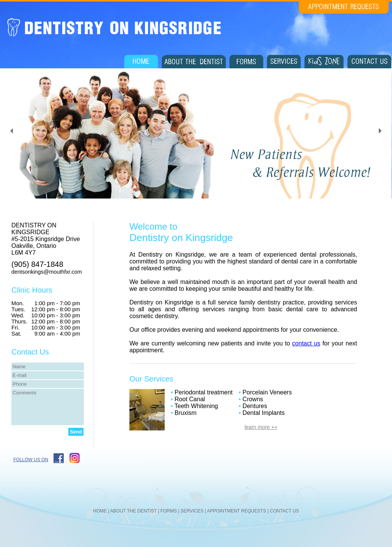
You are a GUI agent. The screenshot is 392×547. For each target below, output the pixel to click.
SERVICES (192, 511)
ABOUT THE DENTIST (133, 511)
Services (284, 61)
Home (141, 61)
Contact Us (369, 61)
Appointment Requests (344, 8)
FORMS (169, 511)
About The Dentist (194, 61)
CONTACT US (284, 511)
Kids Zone (324, 61)
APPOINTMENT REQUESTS (236, 511)
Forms (246, 61)
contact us (306, 343)
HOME (100, 511)
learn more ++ (261, 427)
